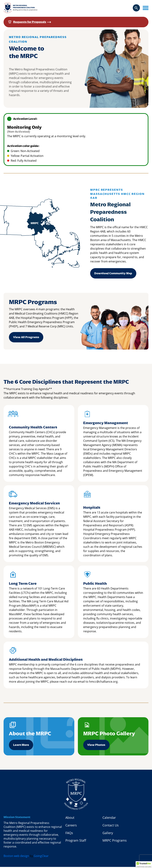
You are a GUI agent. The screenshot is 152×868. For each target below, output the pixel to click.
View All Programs (26, 337)
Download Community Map (113, 273)
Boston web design (16, 857)
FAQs (69, 834)
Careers (71, 826)
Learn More (21, 746)
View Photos (96, 746)
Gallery (108, 834)
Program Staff (76, 842)
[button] (144, 865)
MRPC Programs (115, 842)
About (70, 819)
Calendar (109, 819)
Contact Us (111, 826)
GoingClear (41, 857)
